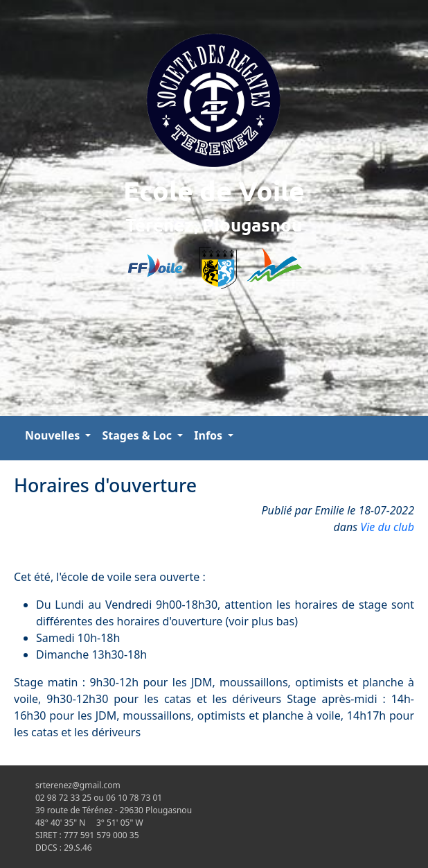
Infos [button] (209, 435)
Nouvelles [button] (54, 435)
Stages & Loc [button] (138, 435)
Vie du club (387, 527)
